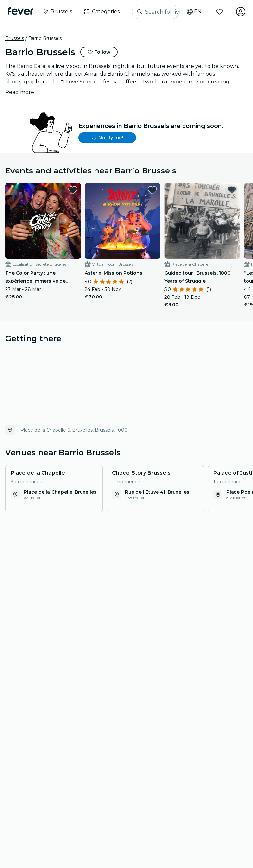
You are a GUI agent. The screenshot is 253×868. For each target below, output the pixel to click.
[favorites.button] (73, 190)
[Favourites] (220, 12)
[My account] (241, 12)
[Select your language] (194, 12)
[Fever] (21, 11)
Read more (20, 92)
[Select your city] (57, 12)
